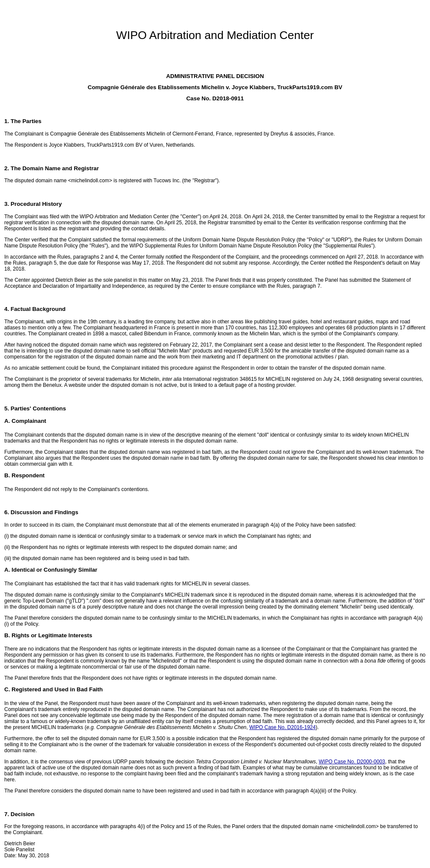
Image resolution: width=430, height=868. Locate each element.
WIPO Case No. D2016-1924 (282, 727)
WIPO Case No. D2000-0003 (352, 762)
